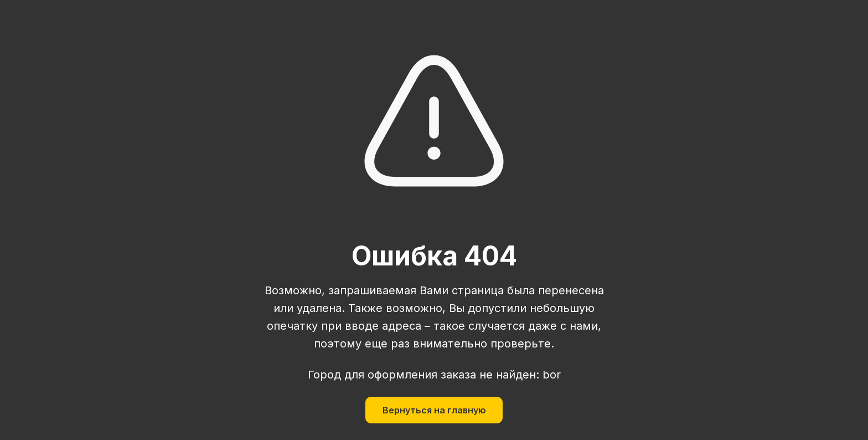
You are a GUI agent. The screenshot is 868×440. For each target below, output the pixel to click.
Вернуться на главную (434, 410)
